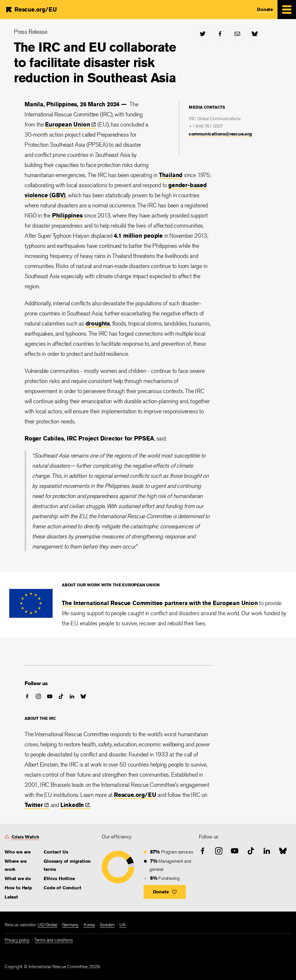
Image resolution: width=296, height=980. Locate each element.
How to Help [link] (18, 888)
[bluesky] (255, 34)
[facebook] (220, 34)
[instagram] (38, 696)
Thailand (171, 175)
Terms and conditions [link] (54, 940)
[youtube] (50, 696)
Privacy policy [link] (17, 940)
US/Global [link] (47, 925)
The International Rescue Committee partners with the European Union (160, 603)
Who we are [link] (18, 852)
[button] (165, 892)
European (71, 124)
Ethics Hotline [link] (59, 878)
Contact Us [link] (56, 852)
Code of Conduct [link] (62, 888)
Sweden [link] (107, 925)
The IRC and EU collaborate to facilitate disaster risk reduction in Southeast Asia (95, 62)
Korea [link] (89, 925)
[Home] (31, 9)
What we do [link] (18, 878)
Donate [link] (265, 9)
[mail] (237, 34)
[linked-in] (72, 696)
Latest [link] (11, 897)
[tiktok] (61, 696)
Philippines (67, 215)
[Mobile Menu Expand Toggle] (287, 10)
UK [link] (123, 925)
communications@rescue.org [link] (220, 134)
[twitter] (203, 34)
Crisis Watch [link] (25, 837)
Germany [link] (71, 925)
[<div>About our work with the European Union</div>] (31, 616)
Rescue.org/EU (135, 795)
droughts (98, 323)
